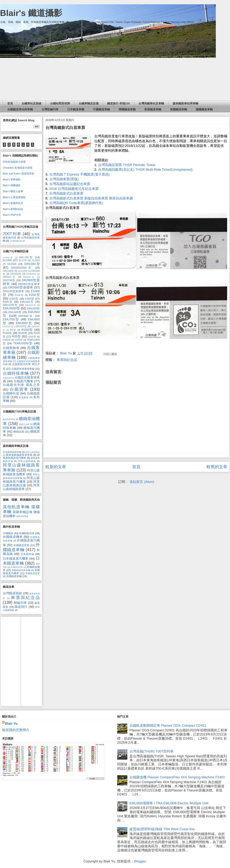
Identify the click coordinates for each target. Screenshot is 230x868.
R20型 (16, 336)
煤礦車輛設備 (23, 512)
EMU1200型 (10, 305)
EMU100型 (27, 302)
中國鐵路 (8, 533)
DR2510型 (10, 277)
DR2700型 (9, 280)
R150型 (7, 333)
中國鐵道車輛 (101, 109)
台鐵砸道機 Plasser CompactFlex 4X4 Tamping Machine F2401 (177, 777)
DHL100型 (26, 257)
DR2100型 (8, 271)
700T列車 (12, 234)
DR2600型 (29, 277)
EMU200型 (31, 305)
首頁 (10, 103)
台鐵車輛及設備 (89, 103)
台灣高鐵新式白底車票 (66, 193)
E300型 (14, 299)
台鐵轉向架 (11, 393)
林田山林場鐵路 (33, 452)
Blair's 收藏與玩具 (13, 203)
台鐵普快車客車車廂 (23, 369)
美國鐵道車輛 (178, 109)
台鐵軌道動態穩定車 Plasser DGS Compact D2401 (168, 725)
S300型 (7, 340)
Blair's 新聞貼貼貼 (13, 209)
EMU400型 (15, 312)
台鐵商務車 (11, 348)
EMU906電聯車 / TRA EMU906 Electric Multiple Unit (169, 803)
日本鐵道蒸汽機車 (16, 559)
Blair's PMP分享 (12, 215)
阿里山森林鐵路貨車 (21, 487)
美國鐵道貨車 (33, 573)
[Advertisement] (115, 79)
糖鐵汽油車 (24, 424)
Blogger (140, 861)
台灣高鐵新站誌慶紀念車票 (70, 184)
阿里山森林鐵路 (27, 461)
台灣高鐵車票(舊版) (64, 179)
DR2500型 (31, 274)
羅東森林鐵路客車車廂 (19, 455)
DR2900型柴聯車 (29, 284)
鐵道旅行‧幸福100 (118, 103)
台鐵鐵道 (24, 397)
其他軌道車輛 (16, 507)
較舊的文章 (217, 467)
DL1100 (23, 260)
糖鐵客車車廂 (9, 419)
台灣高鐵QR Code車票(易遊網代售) (76, 203)
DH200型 (8, 258)
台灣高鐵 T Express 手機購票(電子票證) (79, 174)
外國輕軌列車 (27, 533)
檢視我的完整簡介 (16, 730)
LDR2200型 (21, 326)
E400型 (30, 299)
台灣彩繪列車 (50, 109)
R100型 (27, 330)
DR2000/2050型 (22, 268)
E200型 (34, 295)
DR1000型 (32, 264)
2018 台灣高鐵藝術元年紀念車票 (74, 189)
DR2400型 (16, 274)
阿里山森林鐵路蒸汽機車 (21, 480)
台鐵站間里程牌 (60, 103)
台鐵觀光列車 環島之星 (21, 385)
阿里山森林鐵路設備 (21, 483)
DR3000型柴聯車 (21, 287)
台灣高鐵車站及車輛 (151, 103)
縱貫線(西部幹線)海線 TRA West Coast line (162, 829)
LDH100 (7, 327)
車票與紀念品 (67, 360)
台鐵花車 (7, 378)
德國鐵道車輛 (204, 109)
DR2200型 (23, 271)
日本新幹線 (27, 554)
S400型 (19, 340)
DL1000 (7, 260)
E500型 (8, 302)
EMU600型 (26, 316)
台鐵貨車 (19, 389)
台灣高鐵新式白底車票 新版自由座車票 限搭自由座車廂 (91, 198)
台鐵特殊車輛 (16, 373)
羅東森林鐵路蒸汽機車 (21, 457)
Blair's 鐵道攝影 (31, 13)
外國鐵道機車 (13, 537)
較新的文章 (56, 467)
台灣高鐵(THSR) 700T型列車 (152, 751)
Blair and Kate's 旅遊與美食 (19, 174)
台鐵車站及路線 (32, 103)
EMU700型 (11, 319)
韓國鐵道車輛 (127, 109)
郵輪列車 (20, 603)
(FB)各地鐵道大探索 (14, 162)
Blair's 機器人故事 (13, 191)
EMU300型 (33, 309)
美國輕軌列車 (17, 567)
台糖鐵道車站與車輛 (20, 109)
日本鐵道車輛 (76, 109)
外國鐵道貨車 (22, 545)
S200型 (32, 337)
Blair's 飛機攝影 (12, 185)
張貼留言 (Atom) (142, 482)
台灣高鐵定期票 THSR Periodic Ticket (127, 165)
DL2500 (12, 264)
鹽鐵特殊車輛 (22, 516)
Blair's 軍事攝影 (12, 180)
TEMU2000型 (23, 343)
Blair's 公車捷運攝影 (14, 197)
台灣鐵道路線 (12, 593)
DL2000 (36, 260)
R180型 (23, 333)
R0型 (13, 330)
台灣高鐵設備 (16, 241)
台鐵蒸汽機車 (23, 381)
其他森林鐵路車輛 (12, 452)
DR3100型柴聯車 (14, 291)
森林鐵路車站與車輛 (185, 103)
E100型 (19, 295)
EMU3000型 (11, 308)
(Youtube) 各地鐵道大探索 (18, 168)
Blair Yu (11, 723)
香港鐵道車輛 (153, 109)
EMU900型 (24, 323)
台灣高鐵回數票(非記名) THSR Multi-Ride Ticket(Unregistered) (145, 170)
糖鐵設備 (19, 432)
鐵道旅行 (21, 607)
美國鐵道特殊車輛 (21, 570)
